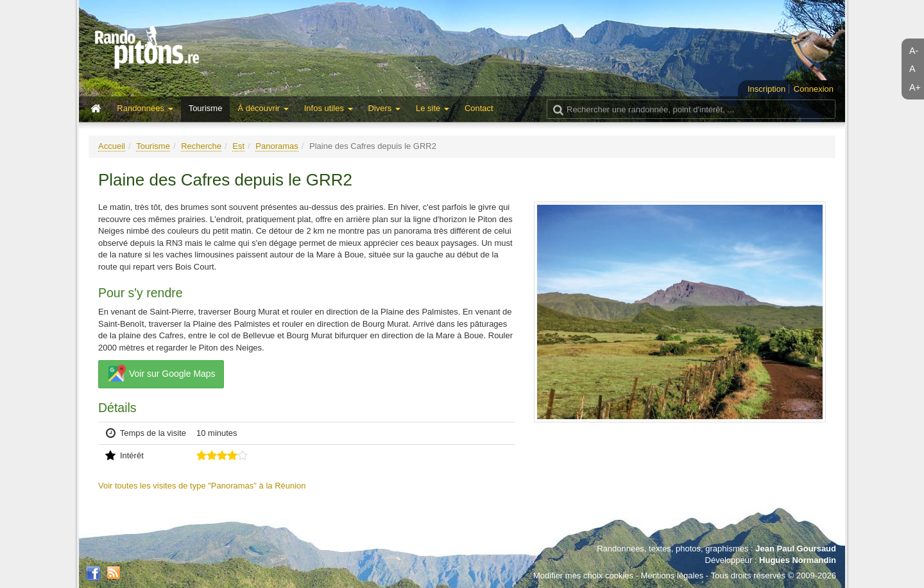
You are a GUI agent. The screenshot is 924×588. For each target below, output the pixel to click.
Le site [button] (432, 108)
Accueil (112, 146)
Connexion (814, 89)
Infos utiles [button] (329, 108)
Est (238, 146)
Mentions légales (672, 575)
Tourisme (206, 108)
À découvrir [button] (263, 108)
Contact (479, 108)
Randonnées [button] (145, 108)
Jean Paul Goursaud (796, 549)
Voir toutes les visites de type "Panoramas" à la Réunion (202, 486)
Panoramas (277, 146)
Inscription (766, 89)
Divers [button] (384, 108)
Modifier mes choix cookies (583, 575)
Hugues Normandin (798, 560)
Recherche (201, 146)
